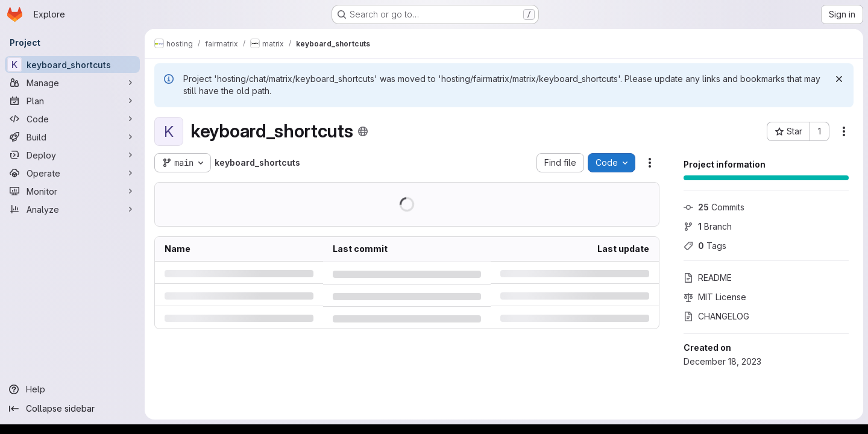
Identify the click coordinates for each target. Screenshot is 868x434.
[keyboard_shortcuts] (72, 64)
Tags (705, 246)
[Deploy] (72, 155)
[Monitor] (72, 191)
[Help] (72, 389)
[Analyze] (72, 209)
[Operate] (72, 173)
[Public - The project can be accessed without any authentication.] (363, 131)
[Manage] (72, 83)
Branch (708, 226)
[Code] (72, 119)
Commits (714, 207)
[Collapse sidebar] (72, 409)
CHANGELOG (716, 316)
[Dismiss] (839, 79)
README (708, 278)
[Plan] (72, 101)
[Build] (72, 137)
